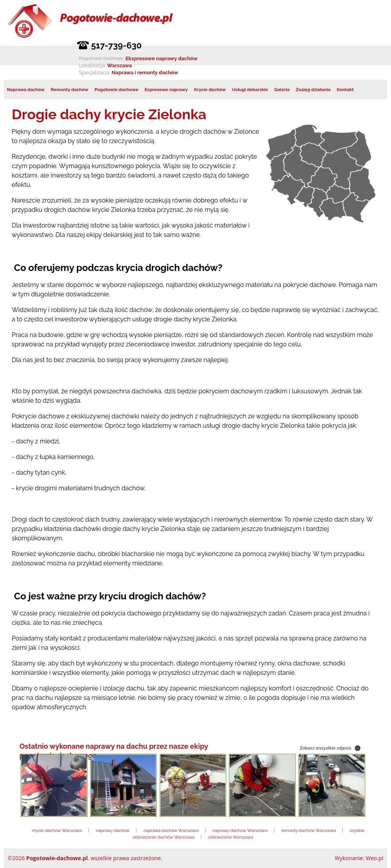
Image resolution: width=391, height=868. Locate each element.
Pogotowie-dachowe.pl (57, 858)
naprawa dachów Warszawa (171, 831)
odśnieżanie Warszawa (231, 837)
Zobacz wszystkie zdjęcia (325, 748)
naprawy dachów (113, 831)
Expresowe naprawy (166, 90)
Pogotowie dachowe (116, 90)
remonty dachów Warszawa (309, 831)
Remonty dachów (70, 90)
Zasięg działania (313, 90)
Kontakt (345, 90)
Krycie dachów (210, 90)
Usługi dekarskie (250, 90)
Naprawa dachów (26, 90)
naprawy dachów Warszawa (240, 831)
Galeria (282, 90)
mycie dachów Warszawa (57, 831)
